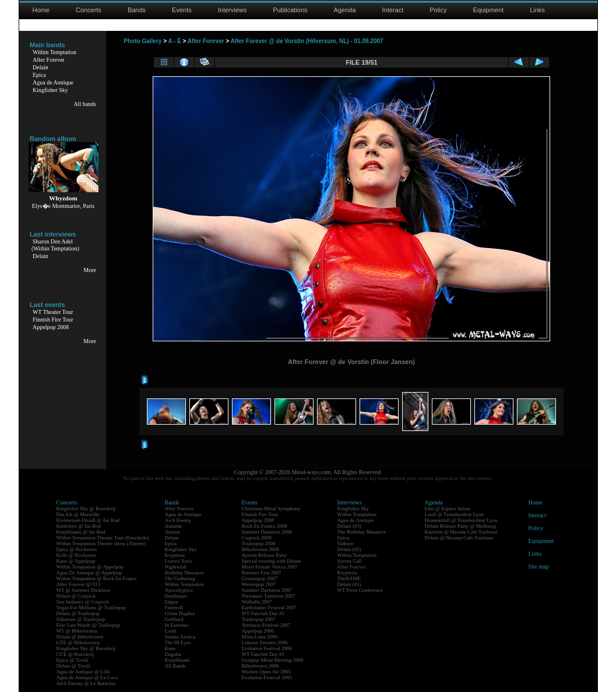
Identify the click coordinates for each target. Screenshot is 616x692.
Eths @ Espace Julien (448, 509)
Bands (137, 10)
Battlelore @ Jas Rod (79, 526)
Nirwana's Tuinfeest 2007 (269, 596)
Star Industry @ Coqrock (83, 602)
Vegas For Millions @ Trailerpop (91, 608)
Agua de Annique (53, 82)
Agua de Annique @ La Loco (87, 677)
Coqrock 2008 (257, 538)
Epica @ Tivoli (73, 660)
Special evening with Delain (272, 561)
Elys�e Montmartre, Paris (63, 206)
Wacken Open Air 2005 (267, 672)
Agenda (345, 10)
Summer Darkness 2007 (267, 590)
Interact (393, 10)
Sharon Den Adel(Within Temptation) (55, 245)
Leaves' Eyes (179, 561)
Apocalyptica (179, 590)
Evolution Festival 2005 (267, 677)
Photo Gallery (142, 41)
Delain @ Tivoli (73, 666)
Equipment (489, 10)
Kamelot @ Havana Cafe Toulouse (461, 532)
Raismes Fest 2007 (262, 573)
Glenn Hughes (180, 613)
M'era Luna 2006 (260, 637)
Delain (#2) (349, 549)
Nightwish (176, 567)
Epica (39, 75)
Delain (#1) (349, 584)
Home (41, 10)
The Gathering (180, 578)
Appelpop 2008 (51, 327)
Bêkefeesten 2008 (261, 549)
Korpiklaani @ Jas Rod (81, 532)
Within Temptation (54, 52)
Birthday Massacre (185, 573)
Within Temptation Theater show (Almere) (101, 543)
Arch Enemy (178, 520)
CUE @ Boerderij (75, 654)
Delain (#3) (349, 526)
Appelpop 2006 (258, 631)
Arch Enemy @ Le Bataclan (86, 683)
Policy (438, 10)
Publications (290, 10)
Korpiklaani (177, 660)
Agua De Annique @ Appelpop (89, 573)
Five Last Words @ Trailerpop (88, 625)
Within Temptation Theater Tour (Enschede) (103, 538)
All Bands (175, 666)
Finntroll (174, 608)
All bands (85, 104)
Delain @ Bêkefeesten (80, 637)
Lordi (171, 631)
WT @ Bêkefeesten (77, 631)
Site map (539, 566)
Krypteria (175, 555)
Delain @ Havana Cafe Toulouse (459, 538)
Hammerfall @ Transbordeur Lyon (461, 520)
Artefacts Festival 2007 (266, 625)
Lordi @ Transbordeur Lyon (455, 514)
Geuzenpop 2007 (260, 578)
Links (537, 10)
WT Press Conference (360, 590)
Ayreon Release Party (265, 555)
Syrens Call (350, 561)
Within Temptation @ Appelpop (90, 567)
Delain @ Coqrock (76, 596)
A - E (174, 41)
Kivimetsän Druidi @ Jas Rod (88, 520)
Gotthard (174, 619)
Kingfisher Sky (50, 90)
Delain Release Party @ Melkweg (460, 526)
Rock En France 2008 (265, 526)
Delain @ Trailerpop (78, 613)
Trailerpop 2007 (259, 619)
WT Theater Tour (53, 312)
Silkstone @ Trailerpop (81, 619)
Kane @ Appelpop (76, 561)
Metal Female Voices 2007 (270, 567)
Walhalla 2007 (257, 602)
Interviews (233, 10)
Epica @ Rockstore (77, 549)
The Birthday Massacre (362, 532)
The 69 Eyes (178, 642)
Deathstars (176, 596)
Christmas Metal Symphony (271, 509)
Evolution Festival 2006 (267, 648)
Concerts (89, 10)
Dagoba (173, 654)
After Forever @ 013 (79, 584)
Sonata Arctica (180, 637)
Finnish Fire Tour (53, 319)
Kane (170, 648)
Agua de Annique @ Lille (84, 672)
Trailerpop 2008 (259, 543)
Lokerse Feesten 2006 (265, 642)
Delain (41, 67)
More (90, 270)
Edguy (172, 602)
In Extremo (177, 625)
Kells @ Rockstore (76, 555)
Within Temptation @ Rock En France (97, 578)
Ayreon (173, 532)
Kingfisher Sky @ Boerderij (86, 509)
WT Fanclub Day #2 (263, 613)
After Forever (49, 60)
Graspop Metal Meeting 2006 (273, 660)
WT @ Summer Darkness (84, 590)
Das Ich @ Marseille (78, 514)
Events (182, 10)
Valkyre (346, 543)
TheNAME (349, 578)
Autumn (174, 526)
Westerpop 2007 (259, 584)
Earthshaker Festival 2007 (269, 608)
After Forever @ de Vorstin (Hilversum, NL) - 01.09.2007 (307, 41)
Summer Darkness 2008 (267, 532)
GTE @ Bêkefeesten (78, 642)
